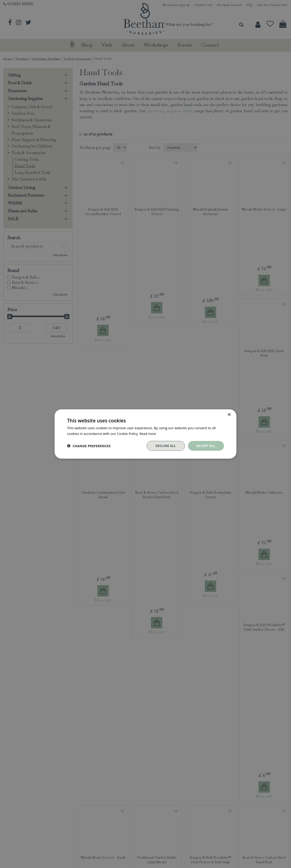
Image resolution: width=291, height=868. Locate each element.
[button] (89, 446)
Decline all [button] (165, 446)
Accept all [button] (206, 446)
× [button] (229, 415)
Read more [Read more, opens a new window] (148, 433)
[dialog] (145, 434)
